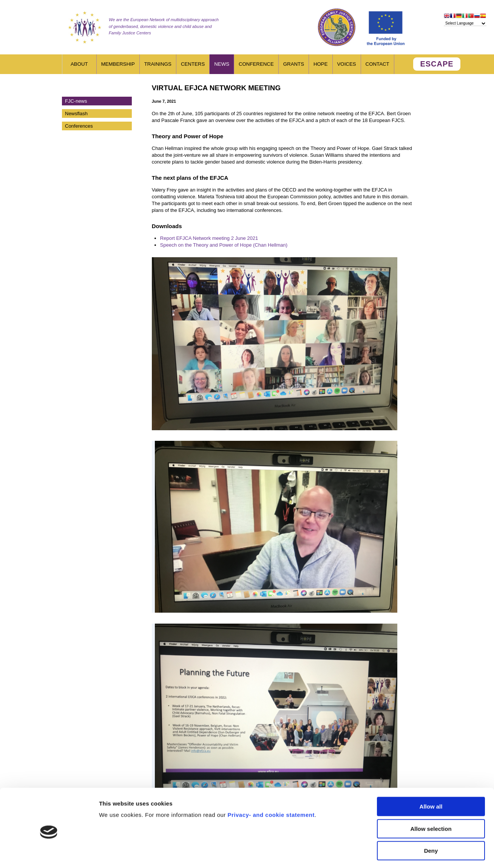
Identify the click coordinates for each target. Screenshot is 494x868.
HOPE (321, 64)
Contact (377, 64)
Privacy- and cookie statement (271, 784)
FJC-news (76, 101)
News (222, 64)
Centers (193, 64)
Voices (347, 64)
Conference (256, 64)
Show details (396, 853)
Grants (294, 64)
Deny (431, 820)
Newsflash (76, 114)
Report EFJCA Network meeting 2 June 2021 (209, 238)
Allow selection (431, 798)
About (79, 64)
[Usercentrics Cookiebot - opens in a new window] (49, 853)
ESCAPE (437, 64)
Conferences (79, 126)
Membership (118, 64)
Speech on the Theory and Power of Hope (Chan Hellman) (224, 245)
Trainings (158, 64)
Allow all (431, 776)
